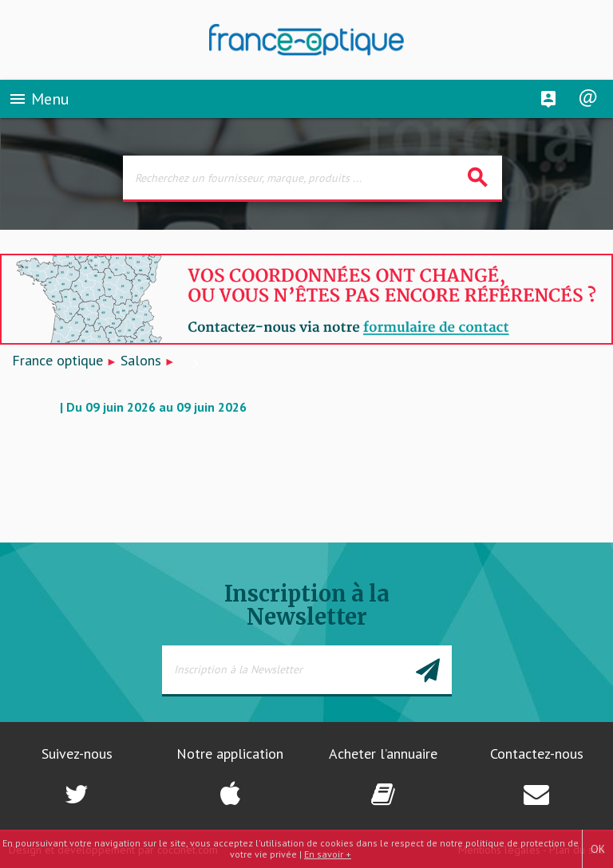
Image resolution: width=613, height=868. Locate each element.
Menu (39, 99)
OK (598, 849)
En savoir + (328, 854)
